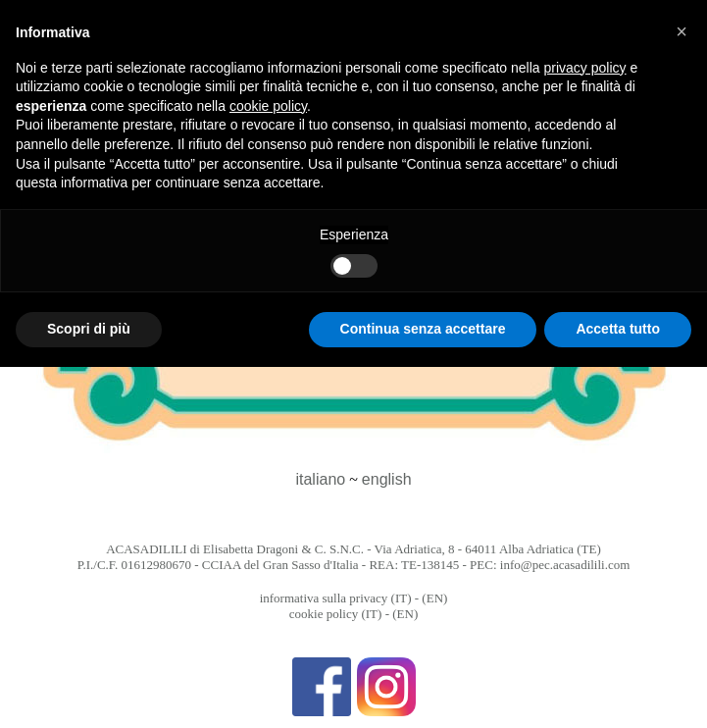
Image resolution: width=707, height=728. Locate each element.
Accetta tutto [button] (618, 329)
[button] (682, 31)
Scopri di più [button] (89, 329)
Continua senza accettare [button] (423, 329)
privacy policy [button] (585, 68)
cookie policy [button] (268, 106)
